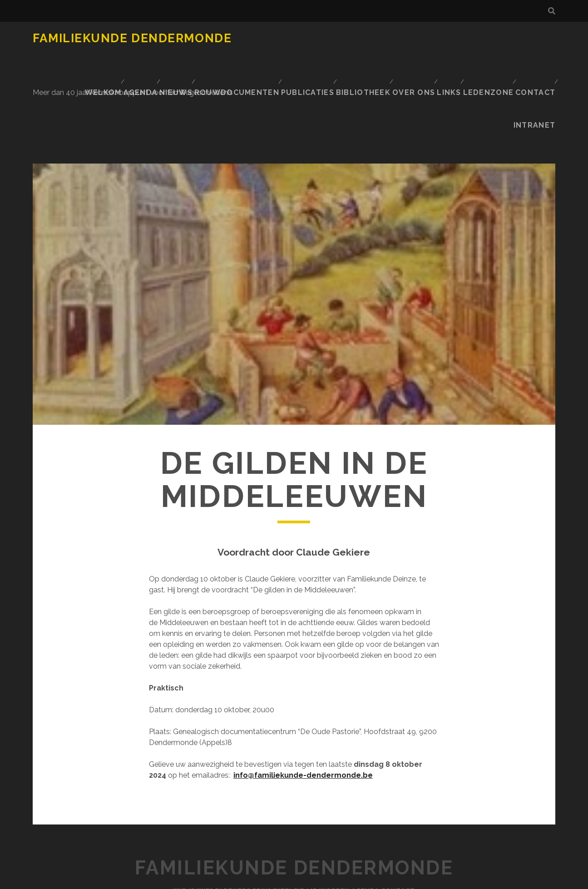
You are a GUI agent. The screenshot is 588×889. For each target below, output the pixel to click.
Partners (222, 804)
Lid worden (332, 804)
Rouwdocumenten (404, 38)
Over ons (365, 50)
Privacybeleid (275, 804)
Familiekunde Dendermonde (132, 38)
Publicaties (472, 38)
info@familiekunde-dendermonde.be (303, 689)
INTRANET (538, 50)
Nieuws (345, 38)
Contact (492, 50)
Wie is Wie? (175, 804)
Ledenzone (444, 50)
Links (403, 50)
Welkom (267, 38)
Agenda (306, 38)
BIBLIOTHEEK (528, 38)
